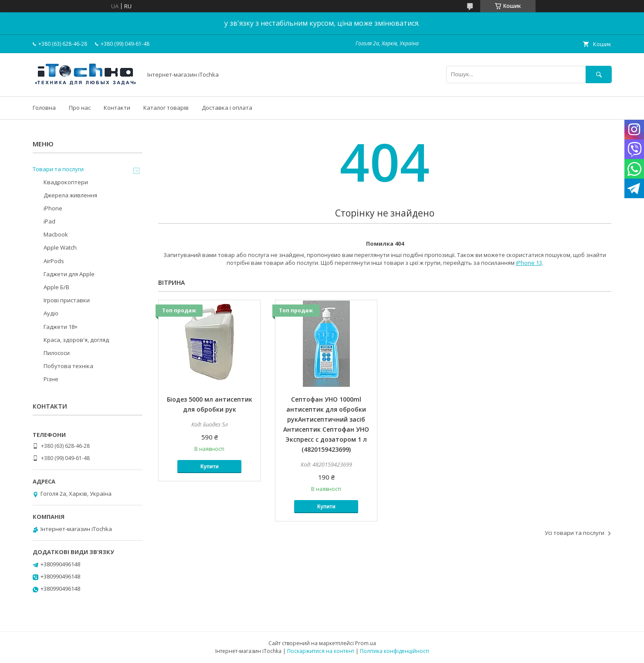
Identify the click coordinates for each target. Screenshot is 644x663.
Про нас (80, 108)
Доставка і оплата (227, 108)
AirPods (54, 261)
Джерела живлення (70, 195)
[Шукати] (599, 74)
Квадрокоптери (66, 182)
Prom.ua (366, 643)
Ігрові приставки (67, 300)
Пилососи (57, 353)
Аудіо (51, 313)
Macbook (56, 234)
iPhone (53, 208)
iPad (49, 221)
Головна (44, 108)
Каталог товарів (166, 108)
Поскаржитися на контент (321, 651)
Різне (51, 379)
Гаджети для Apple (69, 274)
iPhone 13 (529, 263)
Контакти (117, 108)
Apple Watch (60, 247)
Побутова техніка (68, 366)
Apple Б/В (56, 287)
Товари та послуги (58, 169)
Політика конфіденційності (395, 651)
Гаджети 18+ (61, 327)
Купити (210, 467)
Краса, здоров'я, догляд (76, 340)
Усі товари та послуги (575, 533)
